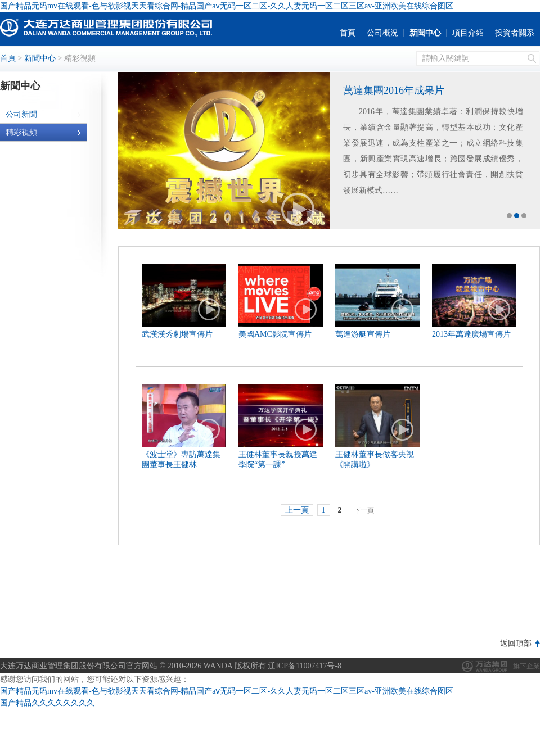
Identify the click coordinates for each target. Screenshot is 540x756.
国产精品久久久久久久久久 (47, 703)
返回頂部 (516, 643)
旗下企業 (526, 666)
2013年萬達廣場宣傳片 (471, 334)
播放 (298, 210)
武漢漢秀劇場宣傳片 (177, 334)
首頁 (348, 33)
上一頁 (297, 510)
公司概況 (382, 33)
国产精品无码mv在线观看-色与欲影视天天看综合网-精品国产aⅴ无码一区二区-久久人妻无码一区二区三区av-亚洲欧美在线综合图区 (227, 6)
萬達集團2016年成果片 (394, 90)
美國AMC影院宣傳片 (275, 334)
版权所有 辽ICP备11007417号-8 (288, 666)
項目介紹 (468, 33)
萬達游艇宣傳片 (363, 334)
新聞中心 (425, 33)
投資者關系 (515, 33)
